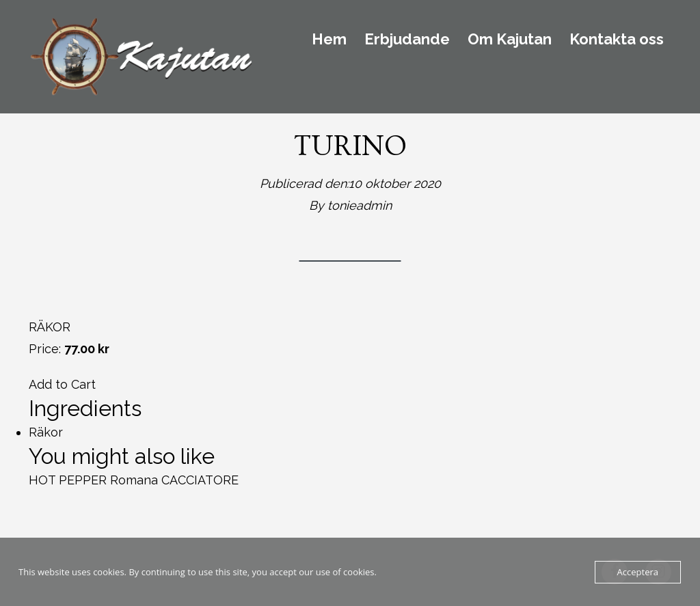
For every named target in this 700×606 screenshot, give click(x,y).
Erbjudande (407, 40)
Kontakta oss (617, 40)
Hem (329, 40)
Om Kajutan (510, 40)
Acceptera (638, 572)
